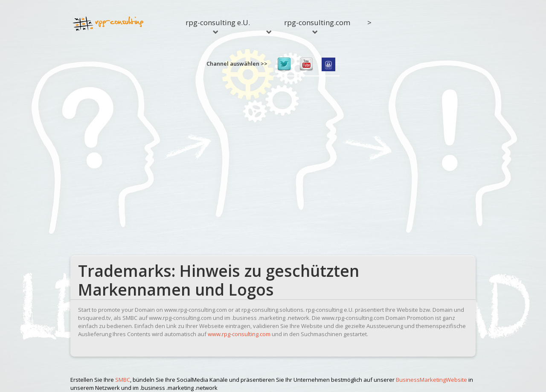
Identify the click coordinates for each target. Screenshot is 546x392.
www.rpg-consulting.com (239, 334)
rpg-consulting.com (317, 26)
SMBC (123, 380)
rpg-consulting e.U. (218, 26)
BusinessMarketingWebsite (431, 380)
